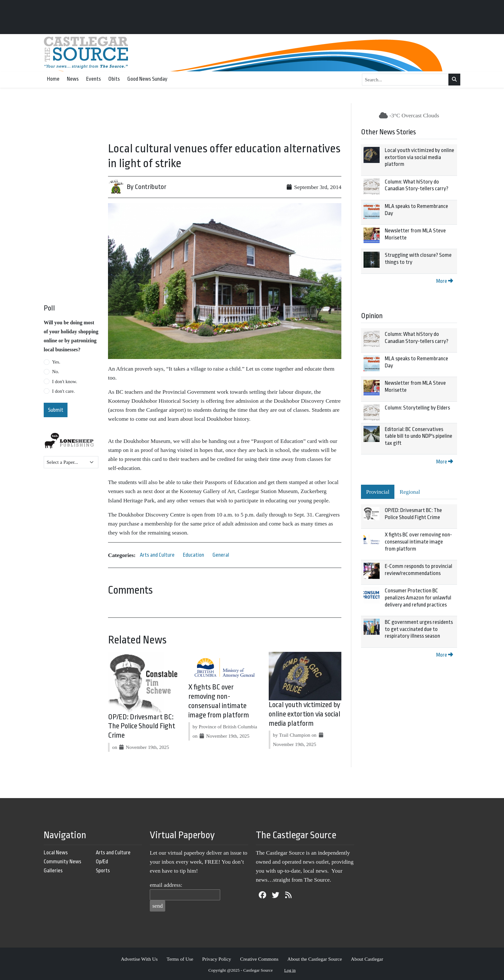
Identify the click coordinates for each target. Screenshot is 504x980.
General (221, 555)
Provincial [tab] (378, 492)
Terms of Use (180, 959)
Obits (114, 79)
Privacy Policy (217, 959)
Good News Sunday (147, 79)
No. (56, 372)
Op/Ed (102, 862)
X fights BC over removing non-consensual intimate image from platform (418, 542)
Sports (103, 871)
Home (53, 79)
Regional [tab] (410, 492)
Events (94, 79)
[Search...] (405, 80)
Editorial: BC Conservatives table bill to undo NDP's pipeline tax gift (419, 436)
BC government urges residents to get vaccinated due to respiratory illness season (419, 629)
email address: (166, 885)
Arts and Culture (157, 555)
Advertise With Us (139, 959)
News (73, 79)
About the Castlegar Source (315, 959)
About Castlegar (367, 959)
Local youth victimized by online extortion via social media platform (305, 714)
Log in (290, 970)
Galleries (53, 871)
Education (194, 555)
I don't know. (65, 382)
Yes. (56, 362)
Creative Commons (259, 959)
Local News (56, 853)
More (445, 281)
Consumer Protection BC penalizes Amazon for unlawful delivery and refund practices (418, 598)
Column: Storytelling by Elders (417, 408)
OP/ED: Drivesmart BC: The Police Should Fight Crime (142, 726)
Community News (63, 862)
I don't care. (63, 391)
